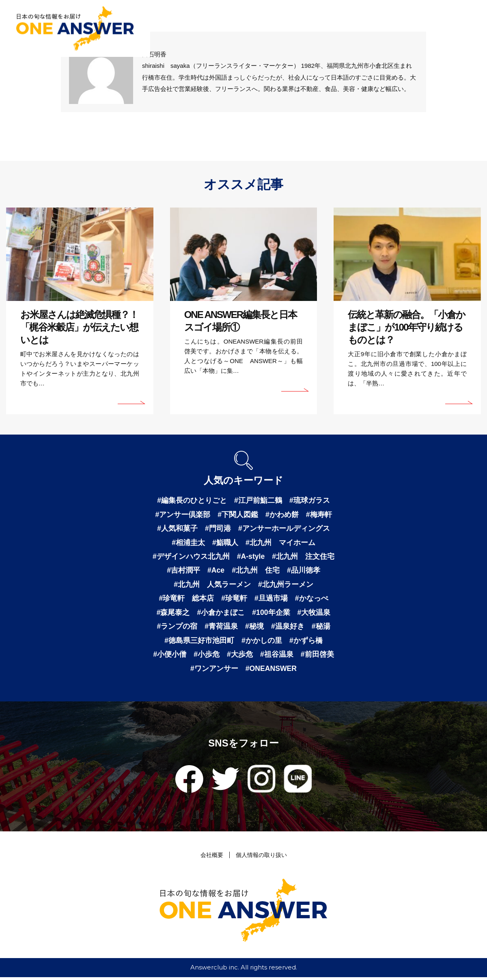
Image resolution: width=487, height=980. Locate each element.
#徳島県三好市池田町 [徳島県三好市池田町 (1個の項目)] (199, 643)
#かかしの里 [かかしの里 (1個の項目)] (262, 643)
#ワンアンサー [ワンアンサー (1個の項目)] (213, 671)
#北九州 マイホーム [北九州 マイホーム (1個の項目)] (280, 543)
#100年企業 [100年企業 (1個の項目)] (271, 614)
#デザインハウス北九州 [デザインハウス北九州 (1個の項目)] (191, 557)
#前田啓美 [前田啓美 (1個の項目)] (317, 657)
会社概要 (210, 858)
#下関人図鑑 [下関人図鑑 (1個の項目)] (238, 515)
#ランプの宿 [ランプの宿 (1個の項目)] (177, 628)
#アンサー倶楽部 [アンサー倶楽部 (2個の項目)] (183, 515)
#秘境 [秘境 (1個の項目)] (254, 628)
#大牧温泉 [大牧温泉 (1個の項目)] (314, 614)
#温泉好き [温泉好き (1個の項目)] (288, 628)
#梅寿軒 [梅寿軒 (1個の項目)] (319, 515)
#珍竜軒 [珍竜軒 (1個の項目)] (234, 600)
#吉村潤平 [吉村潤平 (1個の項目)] (183, 571)
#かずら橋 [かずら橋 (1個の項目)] (306, 643)
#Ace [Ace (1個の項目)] (216, 571)
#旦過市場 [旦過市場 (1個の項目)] (271, 600)
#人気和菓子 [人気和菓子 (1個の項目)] (177, 529)
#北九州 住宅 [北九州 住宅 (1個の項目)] (256, 571)
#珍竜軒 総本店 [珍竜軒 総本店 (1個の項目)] (186, 600)
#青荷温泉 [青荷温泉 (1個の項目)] (221, 628)
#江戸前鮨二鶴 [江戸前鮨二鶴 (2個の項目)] (258, 500)
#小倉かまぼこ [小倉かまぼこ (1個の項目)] (221, 614)
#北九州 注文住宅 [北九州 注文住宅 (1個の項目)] (304, 557)
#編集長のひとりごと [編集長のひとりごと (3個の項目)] (192, 500)
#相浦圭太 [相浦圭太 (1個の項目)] (188, 543)
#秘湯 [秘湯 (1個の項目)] (321, 628)
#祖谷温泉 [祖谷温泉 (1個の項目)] (277, 657)
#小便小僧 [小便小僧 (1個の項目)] (170, 657)
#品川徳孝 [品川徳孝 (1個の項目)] (304, 571)
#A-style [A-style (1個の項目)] (251, 557)
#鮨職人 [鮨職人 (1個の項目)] (225, 543)
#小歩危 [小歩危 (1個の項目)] (207, 657)
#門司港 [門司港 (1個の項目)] (218, 529)
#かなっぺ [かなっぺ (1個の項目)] (312, 600)
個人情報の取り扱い (262, 858)
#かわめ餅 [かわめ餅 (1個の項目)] (282, 515)
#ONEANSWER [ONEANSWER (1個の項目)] (271, 671)
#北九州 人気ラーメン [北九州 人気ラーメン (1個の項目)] (212, 586)
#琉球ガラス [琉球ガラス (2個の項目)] (310, 500)
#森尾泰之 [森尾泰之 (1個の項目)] (173, 614)
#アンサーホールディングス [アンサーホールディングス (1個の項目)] (284, 529)
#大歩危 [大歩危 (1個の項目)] (240, 657)
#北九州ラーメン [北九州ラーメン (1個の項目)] (286, 586)
